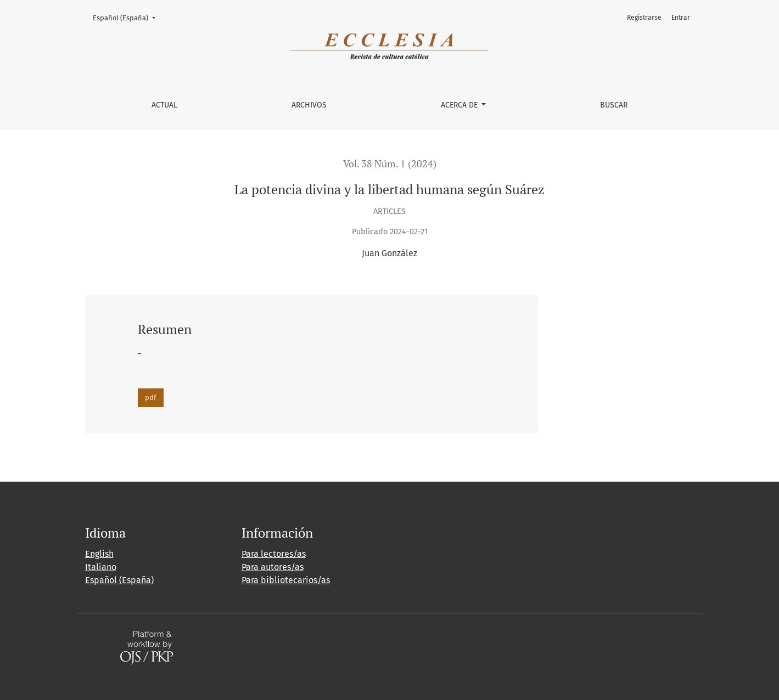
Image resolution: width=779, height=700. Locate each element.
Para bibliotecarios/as (286, 580)
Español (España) (127, 17)
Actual (164, 105)
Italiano (101, 567)
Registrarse (644, 18)
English (99, 554)
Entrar (681, 18)
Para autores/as (273, 567)
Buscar (614, 105)
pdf (150, 397)
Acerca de (460, 105)
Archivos (309, 105)
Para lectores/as (274, 554)
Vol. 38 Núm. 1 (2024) (390, 164)
